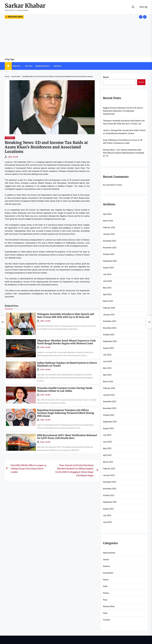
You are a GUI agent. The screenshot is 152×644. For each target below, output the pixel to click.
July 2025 (107, 274)
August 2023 (108, 428)
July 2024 (107, 355)
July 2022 (107, 515)
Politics (29, 66)
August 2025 (108, 268)
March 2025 (108, 301)
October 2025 (109, 254)
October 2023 (109, 415)
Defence (58, 66)
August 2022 (108, 509)
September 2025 (110, 261)
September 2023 (110, 422)
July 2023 (107, 435)
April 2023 (107, 455)
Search (106, 77)
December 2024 (110, 321)
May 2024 (107, 368)
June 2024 (107, 361)
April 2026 (107, 214)
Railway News (109, 606)
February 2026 (109, 228)
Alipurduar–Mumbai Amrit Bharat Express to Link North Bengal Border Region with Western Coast (67, 342)
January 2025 (109, 315)
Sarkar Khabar (25, 6)
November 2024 (110, 328)
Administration (42, 66)
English (16, 66)
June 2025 (107, 281)
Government (10, 138)
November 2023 (110, 408)
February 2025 (109, 308)
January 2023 (109, 475)
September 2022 (110, 502)
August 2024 (108, 348)
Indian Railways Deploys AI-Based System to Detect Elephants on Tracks (67, 364)
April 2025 (107, 294)
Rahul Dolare (13, 157)
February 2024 (109, 388)
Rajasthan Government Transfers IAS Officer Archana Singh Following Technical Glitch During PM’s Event (66, 413)
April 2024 (107, 375)
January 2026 (109, 234)
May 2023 (107, 448)
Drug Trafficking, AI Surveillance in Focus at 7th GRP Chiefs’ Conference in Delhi (123, 142)
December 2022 (110, 482)
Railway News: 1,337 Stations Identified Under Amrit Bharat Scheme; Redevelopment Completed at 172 (123, 153)
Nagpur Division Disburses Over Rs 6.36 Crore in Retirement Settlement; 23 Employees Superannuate (123, 111)
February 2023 (109, 469)
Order (105, 586)
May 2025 (107, 288)
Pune (105, 600)
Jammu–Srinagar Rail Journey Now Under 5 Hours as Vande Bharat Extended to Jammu (124, 132)
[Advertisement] (76, 38)
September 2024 (110, 341)
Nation (106, 580)
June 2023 (107, 442)
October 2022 (109, 495)
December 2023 (110, 402)
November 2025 (110, 248)
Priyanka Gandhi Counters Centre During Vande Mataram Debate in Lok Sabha (65, 389)
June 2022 (107, 522)
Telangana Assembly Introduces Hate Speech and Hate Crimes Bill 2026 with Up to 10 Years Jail (66, 315)
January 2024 (109, 395)
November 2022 (110, 489)
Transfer (106, 620)
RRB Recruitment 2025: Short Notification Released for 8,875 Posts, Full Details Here (67, 436)
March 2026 (108, 221)
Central (106, 560)
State (105, 613)
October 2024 (109, 335)
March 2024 (108, 382)
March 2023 (108, 462)
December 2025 (110, 241)
